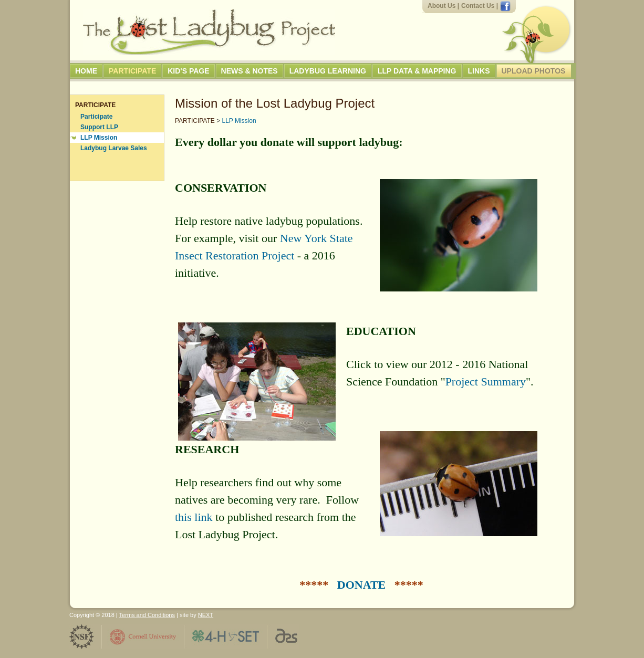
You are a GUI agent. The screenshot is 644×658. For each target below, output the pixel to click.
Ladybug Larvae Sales (114, 148)
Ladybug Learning (328, 71)
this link (194, 517)
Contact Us (478, 6)
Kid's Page (188, 71)
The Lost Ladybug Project (209, 32)
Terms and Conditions (147, 615)
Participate (132, 71)
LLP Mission (99, 138)
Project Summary (486, 382)
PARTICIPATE (195, 121)
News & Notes (250, 71)
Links (479, 71)
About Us (442, 6)
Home (86, 71)
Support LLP (99, 127)
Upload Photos (534, 71)
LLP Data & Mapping (417, 71)
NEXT (206, 615)
